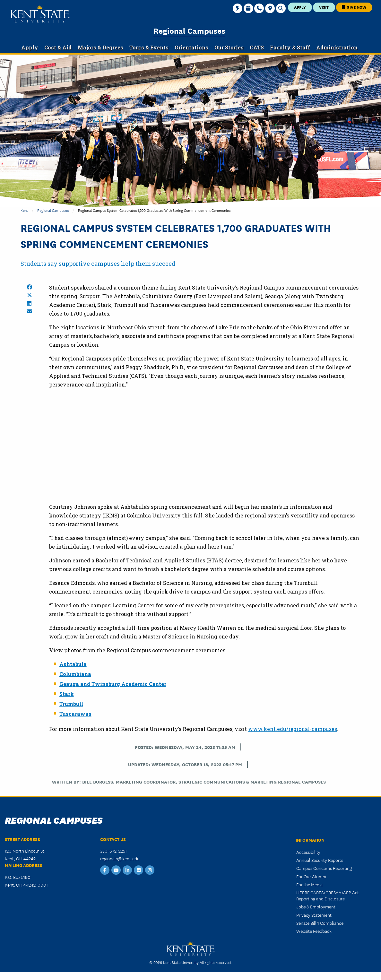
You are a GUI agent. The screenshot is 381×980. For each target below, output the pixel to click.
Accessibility (308, 852)
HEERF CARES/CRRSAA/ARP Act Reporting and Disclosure (328, 895)
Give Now (354, 7)
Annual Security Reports (320, 860)
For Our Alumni (311, 876)
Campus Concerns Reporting (324, 868)
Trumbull (71, 704)
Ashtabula (73, 664)
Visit (324, 7)
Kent (24, 210)
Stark (67, 694)
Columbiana (75, 674)
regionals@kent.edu (120, 858)
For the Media (309, 884)
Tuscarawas (75, 714)
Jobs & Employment (316, 906)
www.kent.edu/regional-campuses (293, 729)
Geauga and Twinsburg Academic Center (113, 684)
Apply (300, 7)
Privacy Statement (314, 915)
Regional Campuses (189, 30)
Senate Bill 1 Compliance (320, 923)
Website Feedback (314, 931)
